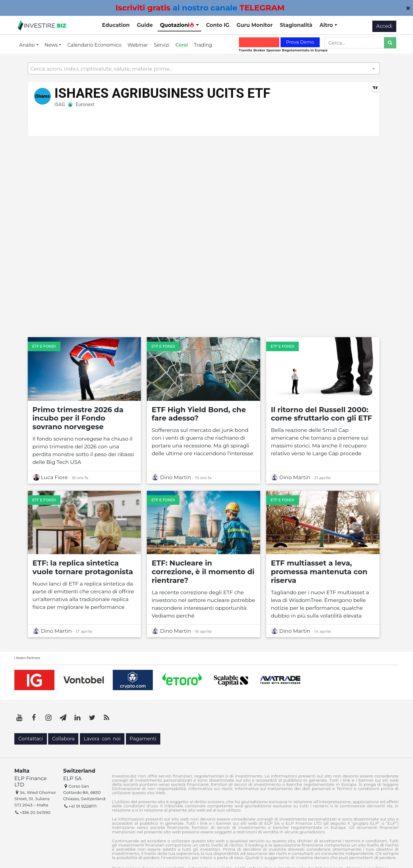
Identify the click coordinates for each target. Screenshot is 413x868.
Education (116, 25)
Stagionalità (296, 25)
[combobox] (204, 68)
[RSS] (106, 718)
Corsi (182, 45)
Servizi (162, 45)
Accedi (384, 26)
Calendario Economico (94, 45)
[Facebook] (34, 718)
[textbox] (204, 69)
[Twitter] (92, 718)
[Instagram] (48, 718)
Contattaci (31, 739)
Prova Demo (300, 42)
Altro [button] (327, 25)
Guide (145, 25)
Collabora (63, 739)
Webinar (138, 45)
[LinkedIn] (77, 718)
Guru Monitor (255, 25)
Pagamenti (143, 739)
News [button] (52, 45)
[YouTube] (19, 718)
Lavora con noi (102, 739)
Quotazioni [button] (177, 25)
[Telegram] (63, 718)
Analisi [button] (28, 45)
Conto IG (218, 25)
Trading (203, 45)
